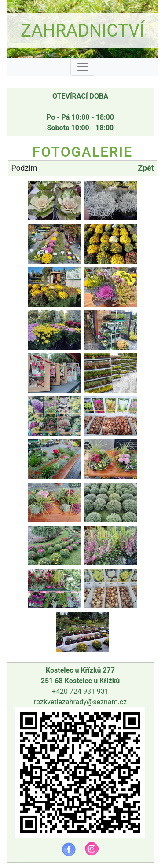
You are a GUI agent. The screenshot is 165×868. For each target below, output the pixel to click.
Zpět (146, 168)
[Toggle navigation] (83, 67)
